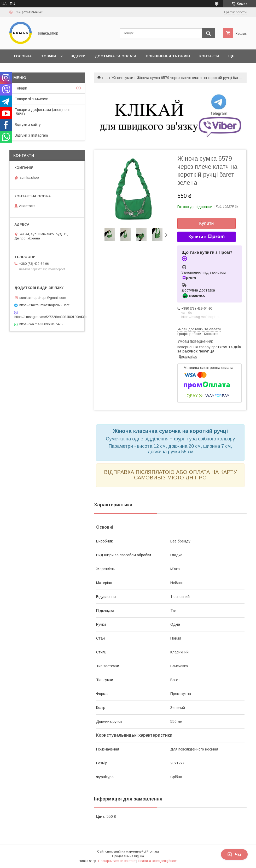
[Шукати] (208, 33)
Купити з (206, 237)
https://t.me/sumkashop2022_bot (44, 305)
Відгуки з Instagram (31, 135)
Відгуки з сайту (28, 125)
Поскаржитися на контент (117, 861)
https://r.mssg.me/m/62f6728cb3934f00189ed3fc (47, 317)
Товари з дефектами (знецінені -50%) (42, 112)
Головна (23, 56)
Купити (207, 223)
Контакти (209, 56)
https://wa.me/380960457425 (41, 324)
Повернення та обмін (168, 56)
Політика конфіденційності (158, 861)
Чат (234, 854)
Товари (48, 56)
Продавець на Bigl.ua (128, 856)
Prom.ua (153, 852)
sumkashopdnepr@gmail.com (43, 298)
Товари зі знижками (31, 99)
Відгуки (78, 56)
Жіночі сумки (122, 78)
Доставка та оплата (116, 56)
